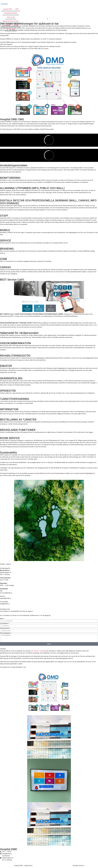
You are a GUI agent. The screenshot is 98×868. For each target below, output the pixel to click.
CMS (17, 9)
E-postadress (4, 623)
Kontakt (16, 25)
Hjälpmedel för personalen (11, 21)
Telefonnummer (5, 628)
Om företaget (11, 29)
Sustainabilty (7, 25)
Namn (2, 619)
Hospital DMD (7, 9)
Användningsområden (11, 13)
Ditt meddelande (5, 633)
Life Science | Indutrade (38, 651)
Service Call (11, 17)
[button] (47, 19)
